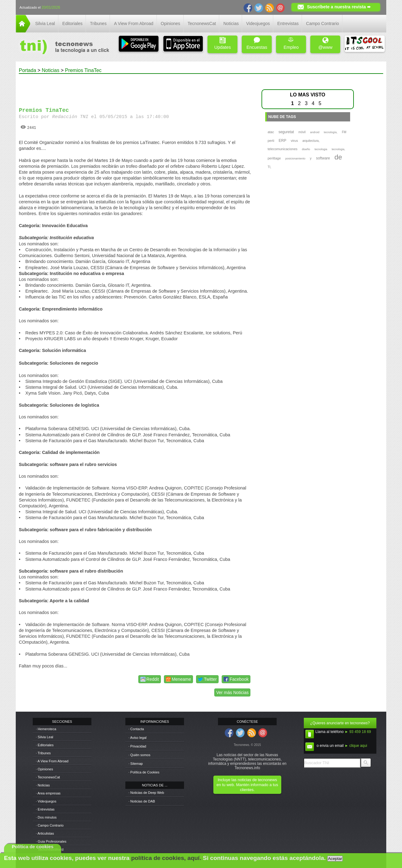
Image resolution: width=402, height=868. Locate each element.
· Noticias (43, 785)
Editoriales (72, 23)
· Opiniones (44, 769)
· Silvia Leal (44, 737)
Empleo (291, 43)
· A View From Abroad (52, 761)
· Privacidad (137, 746)
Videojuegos (258, 23)
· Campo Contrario (50, 825)
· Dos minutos (46, 817)
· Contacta (136, 729)
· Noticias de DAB (142, 801)
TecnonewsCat (202, 23)
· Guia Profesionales (51, 841)
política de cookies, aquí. (166, 858)
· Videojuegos (46, 801)
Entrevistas (288, 23)
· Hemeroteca (46, 729)
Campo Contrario (322, 23)
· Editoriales (45, 745)
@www (325, 43)
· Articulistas (45, 833)
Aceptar (335, 859)
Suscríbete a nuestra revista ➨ (339, 7)
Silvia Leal (45, 23)
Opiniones (171, 23)
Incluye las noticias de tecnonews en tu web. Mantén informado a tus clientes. (247, 785)
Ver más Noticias (232, 692)
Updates (223, 43)
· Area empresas (48, 793)
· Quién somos (139, 755)
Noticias (231, 23)
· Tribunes (43, 753)
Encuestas (257, 43)
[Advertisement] (136, 88)
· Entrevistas (45, 809)
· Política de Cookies (144, 772)
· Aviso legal (138, 738)
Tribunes (98, 23)
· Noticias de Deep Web (146, 793)
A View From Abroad (134, 23)
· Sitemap (136, 764)
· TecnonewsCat (48, 777)
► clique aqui (356, 746)
